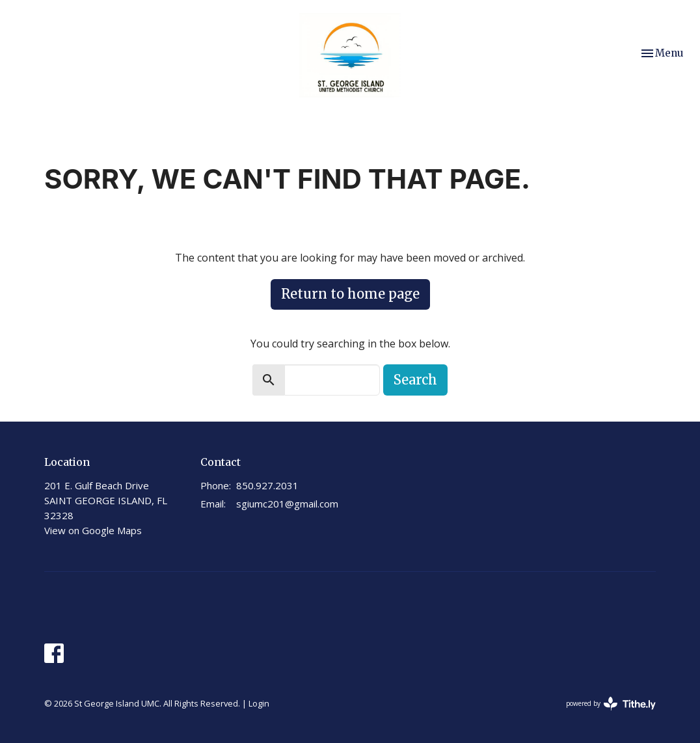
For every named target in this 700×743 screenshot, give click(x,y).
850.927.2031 (267, 485)
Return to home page (350, 294)
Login (259, 703)
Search (415, 380)
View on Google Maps (93, 530)
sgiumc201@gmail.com (287, 504)
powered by (611, 704)
